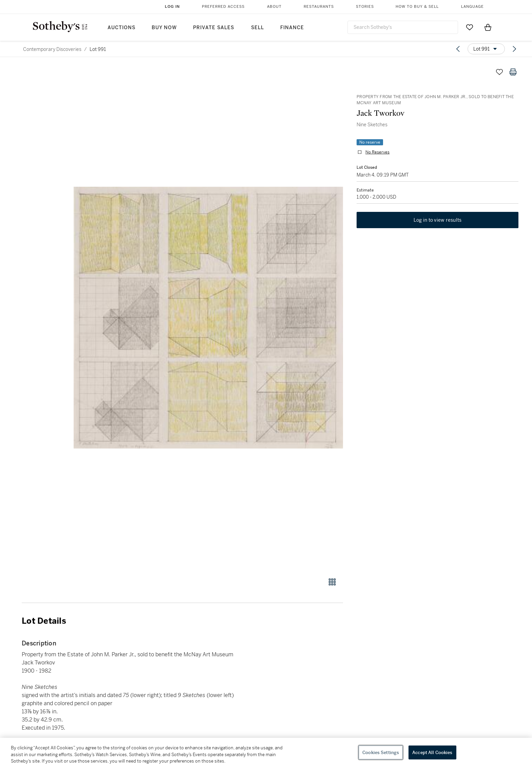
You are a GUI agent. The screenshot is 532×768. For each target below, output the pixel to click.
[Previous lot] (458, 49)
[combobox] (403, 27)
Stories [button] (365, 7)
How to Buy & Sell (417, 7)
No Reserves (377, 152)
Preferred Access (223, 7)
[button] (208, 317)
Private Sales (214, 28)
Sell (258, 28)
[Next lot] (514, 49)
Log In (172, 6)
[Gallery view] (332, 582)
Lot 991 (98, 49)
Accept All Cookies (432, 752)
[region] (266, 753)
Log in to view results (438, 220)
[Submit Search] (450, 27)
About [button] (274, 7)
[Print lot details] (513, 72)
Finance (292, 28)
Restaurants (319, 7)
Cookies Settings (381, 752)
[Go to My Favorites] (470, 27)
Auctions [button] (121, 28)
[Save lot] (499, 72)
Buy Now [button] (164, 28)
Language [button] (472, 7)
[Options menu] (486, 49)
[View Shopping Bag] (488, 27)
